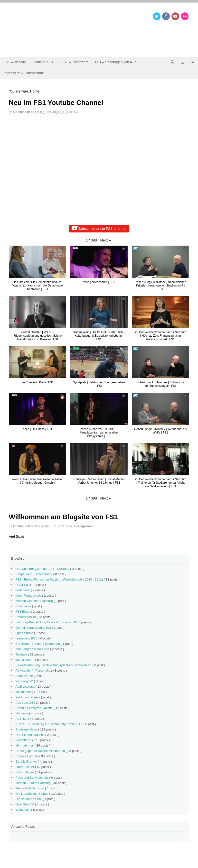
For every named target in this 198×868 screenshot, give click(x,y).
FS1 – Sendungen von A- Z (116, 62)
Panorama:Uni (26, 617)
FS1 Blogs (23, 612)
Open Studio (24, 633)
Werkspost (23, 810)
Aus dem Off (24, 703)
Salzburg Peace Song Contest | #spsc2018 (46, 622)
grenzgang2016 (27, 638)
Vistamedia (23, 606)
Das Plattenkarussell (30, 735)
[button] (106, 240)
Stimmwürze (24, 676)
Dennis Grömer (26, 762)
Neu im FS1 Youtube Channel (56, 103)
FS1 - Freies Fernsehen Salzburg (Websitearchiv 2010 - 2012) (59, 579)
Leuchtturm (24, 740)
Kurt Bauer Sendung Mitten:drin (38, 644)
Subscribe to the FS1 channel (99, 229)
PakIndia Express (28, 697)
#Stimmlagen (25, 772)
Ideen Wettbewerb (28, 596)
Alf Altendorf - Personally (33, 670)
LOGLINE (22, 585)
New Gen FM (25, 804)
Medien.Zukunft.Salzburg (33, 783)
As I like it (22, 719)
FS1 (75, 112)
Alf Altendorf (21, 112)
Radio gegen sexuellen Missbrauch (40, 751)
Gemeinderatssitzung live (33, 628)
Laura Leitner (25, 767)
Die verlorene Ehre (29, 799)
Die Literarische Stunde (32, 794)
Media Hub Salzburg (30, 788)
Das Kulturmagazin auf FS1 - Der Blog (42, 569)
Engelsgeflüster (27, 729)
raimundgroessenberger (32, 649)
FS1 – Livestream (75, 62)
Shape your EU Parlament (34, 574)
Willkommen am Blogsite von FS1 (63, 517)
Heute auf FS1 (44, 62)
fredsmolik (23, 590)
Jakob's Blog (24, 692)
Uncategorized (83, 526)
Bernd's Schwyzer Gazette (34, 708)
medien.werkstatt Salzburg (34, 601)
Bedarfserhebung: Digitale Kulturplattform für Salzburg (54, 665)
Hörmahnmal (25, 745)
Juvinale (21, 654)
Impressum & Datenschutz (24, 73)
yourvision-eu (25, 660)
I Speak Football (27, 756)
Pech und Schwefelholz (32, 778)
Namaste (22, 713)
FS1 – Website (15, 62)
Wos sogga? (24, 681)
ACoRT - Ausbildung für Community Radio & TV (49, 724)
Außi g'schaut (25, 687)
